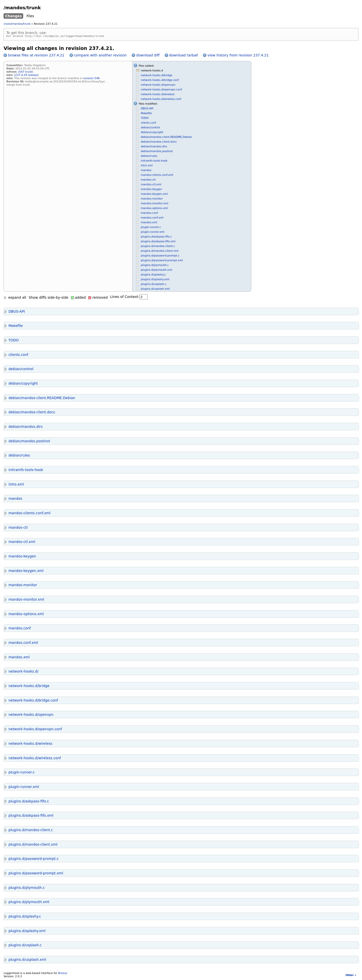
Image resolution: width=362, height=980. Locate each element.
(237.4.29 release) (26, 76)
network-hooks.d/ (21, 672)
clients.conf (148, 123)
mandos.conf (149, 214)
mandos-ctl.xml (151, 185)
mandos (17, 24)
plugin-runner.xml (152, 233)
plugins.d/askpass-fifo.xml (158, 242)
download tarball (184, 56)
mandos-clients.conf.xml (157, 176)
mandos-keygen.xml (154, 195)
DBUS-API (147, 109)
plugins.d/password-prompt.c (160, 256)
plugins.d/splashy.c (153, 275)
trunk (27, 24)
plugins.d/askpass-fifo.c (156, 237)
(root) (7, 24)
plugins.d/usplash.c (153, 285)
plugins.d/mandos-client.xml (160, 252)
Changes (13, 16)
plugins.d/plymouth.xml (156, 271)
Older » (351, 976)
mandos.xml (149, 223)
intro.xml (147, 166)
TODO (145, 119)
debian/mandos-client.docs (159, 142)
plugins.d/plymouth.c (155, 266)
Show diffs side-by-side (49, 298)
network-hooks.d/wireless (158, 95)
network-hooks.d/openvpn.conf (161, 90)
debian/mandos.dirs (154, 147)
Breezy (63, 974)
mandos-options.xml (154, 209)
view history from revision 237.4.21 (238, 56)
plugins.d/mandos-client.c (158, 247)
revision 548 (91, 79)
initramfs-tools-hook (154, 161)
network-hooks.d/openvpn (158, 86)
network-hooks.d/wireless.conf (161, 100)
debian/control (150, 128)
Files (30, 16)
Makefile (146, 114)
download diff (148, 56)
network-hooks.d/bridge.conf (160, 81)
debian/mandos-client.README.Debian (166, 138)
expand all (15, 298)
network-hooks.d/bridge (156, 76)
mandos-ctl (148, 180)
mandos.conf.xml (152, 218)
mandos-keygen (151, 190)
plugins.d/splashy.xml (155, 280)
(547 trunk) (26, 73)
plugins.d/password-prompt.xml (162, 261)
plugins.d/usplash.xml (155, 290)
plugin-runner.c (151, 228)
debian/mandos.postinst (157, 152)
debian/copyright (152, 133)
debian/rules (149, 157)
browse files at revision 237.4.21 (36, 56)
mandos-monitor (152, 199)
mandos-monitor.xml (154, 204)
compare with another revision (100, 56)
